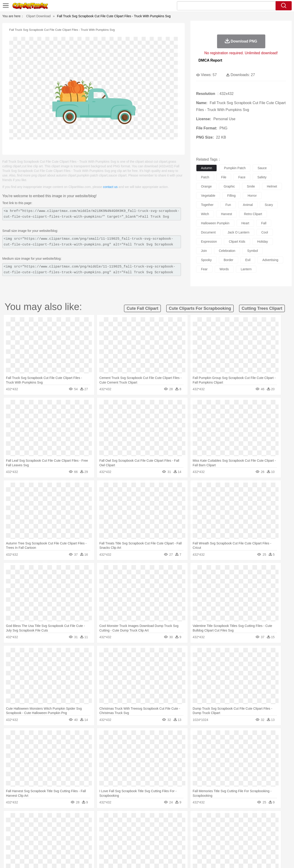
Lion (183, 826)
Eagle (115, 826)
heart (245, 223)
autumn (206, 168)
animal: (17, 825)
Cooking (208, 846)
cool (265, 232)
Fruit (89, 846)
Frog (147, 826)
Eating (186, 846)
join (204, 251)
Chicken (77, 826)
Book (55, 840)
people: (17, 832)
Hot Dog (222, 846)
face (242, 177)
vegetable (208, 196)
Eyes (120, 833)
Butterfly (56, 826)
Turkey (247, 826)
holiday (263, 242)
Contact (243, 859)
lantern (246, 269)
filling (231, 196)
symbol (253, 251)
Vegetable (139, 846)
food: (16, 846)
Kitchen (153, 846)
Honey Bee (160, 826)
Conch (77, 819)
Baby (39, 833)
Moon (154, 819)
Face (198, 833)
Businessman (87, 833)
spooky (206, 260)
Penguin (225, 826)
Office (199, 840)
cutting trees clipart (262, 308)
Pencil (95, 840)
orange (206, 186)
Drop (221, 819)
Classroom (68, 840)
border (229, 260)
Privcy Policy (225, 859)
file (224, 177)
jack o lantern (239, 232)
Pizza (175, 846)
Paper (188, 840)
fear (204, 269)
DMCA (256, 859)
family (59, 833)
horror (252, 196)
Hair (152, 833)
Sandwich (110, 846)
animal (248, 205)
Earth (87, 819)
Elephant (127, 826)
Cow (88, 826)
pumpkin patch (235, 168)
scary (269, 205)
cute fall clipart (142, 308)
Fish (138, 826)
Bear (37, 826)
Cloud (211, 819)
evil (248, 260)
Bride (49, 833)
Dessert (53, 846)
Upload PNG (273, 859)
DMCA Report (210, 60)
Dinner (165, 846)
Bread (196, 846)
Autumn (41, 819)
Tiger (236, 826)
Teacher (44, 840)
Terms (209, 859)
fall (264, 223)
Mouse (206, 826)
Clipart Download (38, 16)
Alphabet (211, 840)
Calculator (226, 840)
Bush (202, 819)
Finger (208, 833)
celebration (227, 251)
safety (262, 177)
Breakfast (30, 846)
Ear (112, 833)
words (224, 269)
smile (251, 186)
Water (192, 819)
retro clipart (253, 214)
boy (168, 833)
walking (131, 833)
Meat (98, 846)
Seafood (124, 846)
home (143, 833)
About (197, 859)
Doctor (102, 833)
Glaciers (118, 819)
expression (209, 242)
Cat (66, 826)
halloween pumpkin (215, 223)
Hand (219, 833)
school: (17, 839)
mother (71, 833)
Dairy (42, 846)
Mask (30, 833)
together (207, 205)
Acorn (30, 819)
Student (31, 840)
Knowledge (150, 840)
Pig (215, 826)
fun (228, 205)
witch (205, 214)
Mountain (179, 819)
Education (108, 840)
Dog (96, 826)
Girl (160, 833)
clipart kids (237, 242)
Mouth (188, 833)
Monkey (193, 826)
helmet (272, 186)
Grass (130, 819)
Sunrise (166, 819)
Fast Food (76, 846)
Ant (28, 826)
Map (137, 840)
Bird (45, 826)
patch (205, 177)
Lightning (142, 819)
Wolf (257, 826)
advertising (270, 260)
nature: (17, 819)
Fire (96, 819)
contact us (110, 187)
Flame (106, 819)
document (208, 232)
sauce (262, 168)
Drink (64, 846)
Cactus (65, 819)
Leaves (53, 819)
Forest (231, 819)
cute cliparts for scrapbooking (200, 308)
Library (164, 840)
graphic (229, 186)
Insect (173, 826)
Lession (240, 840)
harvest (226, 214)
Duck (105, 826)
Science (177, 840)
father (177, 833)
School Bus (125, 840)
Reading (83, 840)
